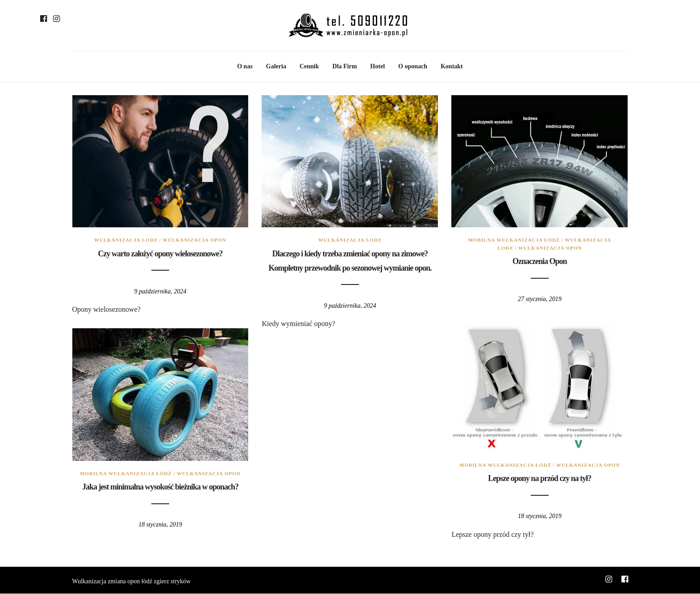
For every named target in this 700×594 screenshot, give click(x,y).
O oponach (413, 66)
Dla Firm (345, 66)
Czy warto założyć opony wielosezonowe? (160, 254)
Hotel (377, 66)
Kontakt (452, 66)
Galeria (276, 66)
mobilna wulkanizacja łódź (514, 240)
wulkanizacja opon (194, 240)
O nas (245, 66)
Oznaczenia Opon (540, 261)
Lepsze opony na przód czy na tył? (540, 478)
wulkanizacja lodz (126, 240)
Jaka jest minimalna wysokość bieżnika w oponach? (160, 487)
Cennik (309, 66)
